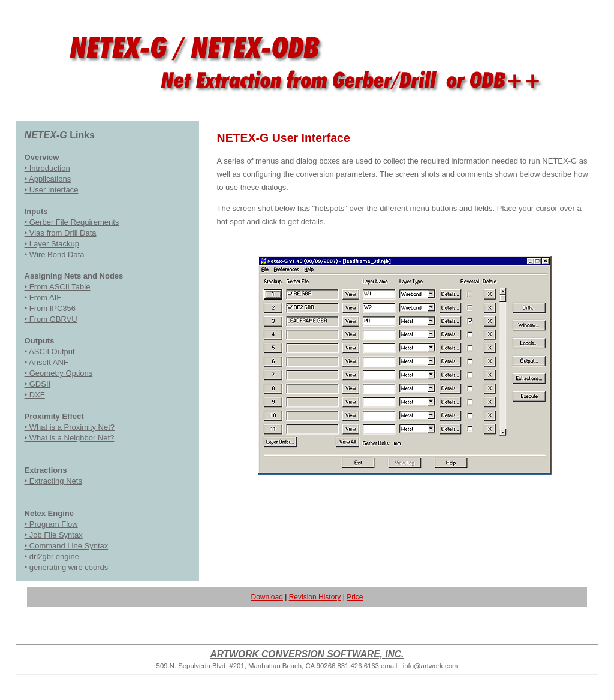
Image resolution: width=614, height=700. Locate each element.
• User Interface (52, 190)
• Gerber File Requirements (72, 222)
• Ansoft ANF (46, 362)
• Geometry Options (59, 373)
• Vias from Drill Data (61, 233)
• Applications (48, 179)
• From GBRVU (51, 319)
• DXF (35, 395)
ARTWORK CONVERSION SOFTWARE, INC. (307, 654)
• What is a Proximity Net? (70, 427)
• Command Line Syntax (67, 546)
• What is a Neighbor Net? (70, 438)
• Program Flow (51, 524)
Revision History (315, 597)
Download (267, 597)
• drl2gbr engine (52, 556)
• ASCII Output (50, 351)
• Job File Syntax (54, 535)
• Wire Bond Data (55, 254)
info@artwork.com (431, 666)
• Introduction (47, 168)
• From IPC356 (50, 308)
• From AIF (43, 298)
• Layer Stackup (52, 244)
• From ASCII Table (58, 287)
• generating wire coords (67, 567)
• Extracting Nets (53, 481)
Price (355, 597)
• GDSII (38, 384)
